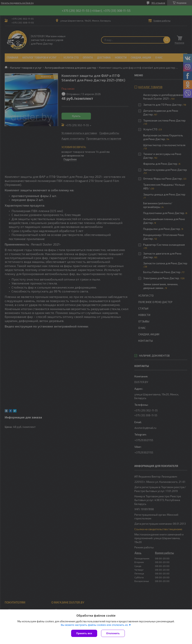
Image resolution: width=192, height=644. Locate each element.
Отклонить (113, 633)
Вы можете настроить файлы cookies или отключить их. (95, 625)
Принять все (84, 633)
